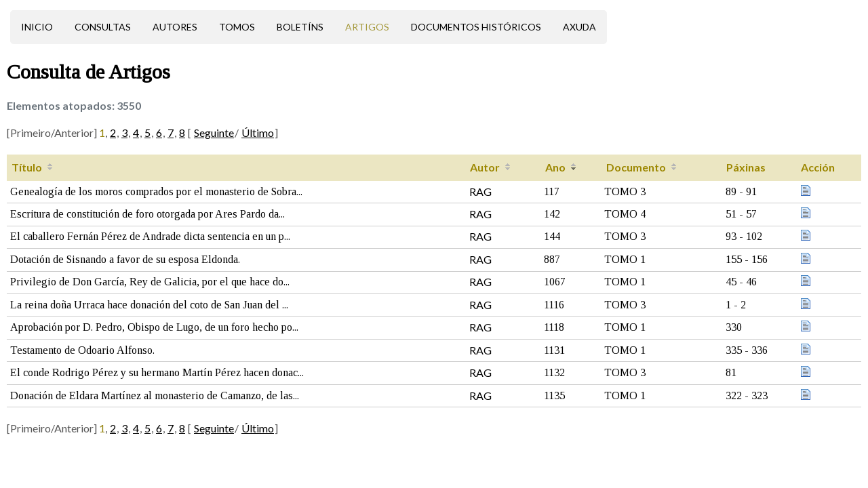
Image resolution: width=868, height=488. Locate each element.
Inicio (37, 27)
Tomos (237, 27)
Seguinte (214, 133)
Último (258, 133)
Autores (175, 27)
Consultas (103, 27)
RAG (480, 191)
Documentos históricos (476, 27)
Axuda (579, 27)
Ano (555, 167)
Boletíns (300, 27)
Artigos (367, 27)
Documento (636, 167)
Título (27, 167)
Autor (485, 167)
